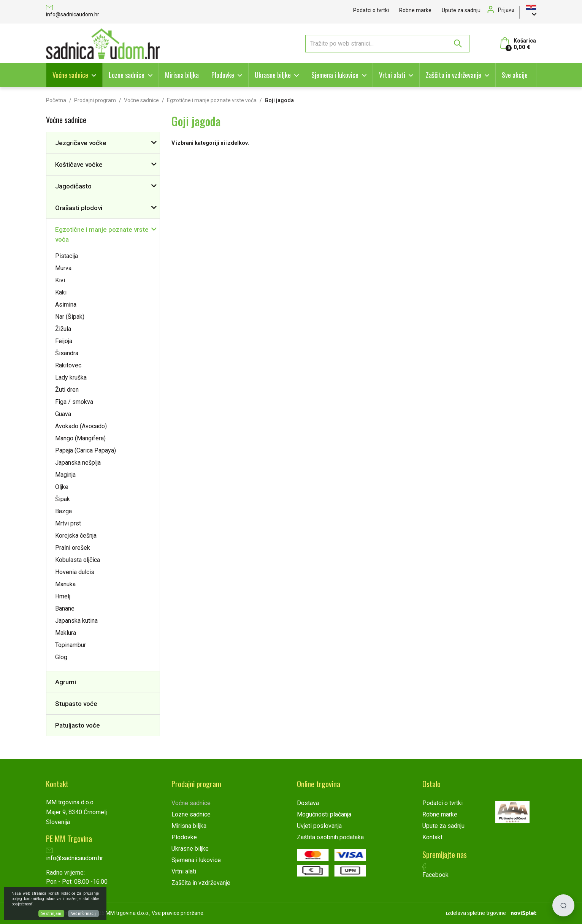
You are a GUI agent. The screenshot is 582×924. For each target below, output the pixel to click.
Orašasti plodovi (79, 208)
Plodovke (223, 75)
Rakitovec (68, 365)
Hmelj (63, 596)
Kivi (60, 280)
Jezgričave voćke (81, 143)
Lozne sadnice (127, 75)
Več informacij (83, 914)
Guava (63, 414)
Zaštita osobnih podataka (330, 837)
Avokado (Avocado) (81, 426)
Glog (61, 657)
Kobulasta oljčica (78, 560)
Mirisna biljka (182, 75)
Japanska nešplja (78, 463)
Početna (56, 100)
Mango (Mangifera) (80, 438)
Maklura (66, 633)
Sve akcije (515, 75)
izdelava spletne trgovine (476, 913)
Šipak (63, 499)
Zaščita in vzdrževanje (454, 75)
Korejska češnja (76, 536)
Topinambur (71, 645)
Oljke (62, 487)
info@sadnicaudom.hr (73, 12)
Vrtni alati (392, 75)
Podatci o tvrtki (371, 10)
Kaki (61, 292)
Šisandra (67, 353)
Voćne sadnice (70, 75)
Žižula (63, 329)
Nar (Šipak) (70, 317)
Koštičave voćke (79, 165)
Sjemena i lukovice (335, 75)
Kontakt (432, 837)
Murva (63, 268)
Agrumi (66, 682)
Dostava (308, 803)
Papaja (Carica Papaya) (86, 450)
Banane (65, 608)
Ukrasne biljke (273, 75)
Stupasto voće (76, 704)
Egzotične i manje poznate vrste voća (212, 100)
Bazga (63, 511)
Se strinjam (51, 914)
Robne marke (415, 10)
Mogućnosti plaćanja (324, 814)
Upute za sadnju (461, 10)
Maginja (65, 475)
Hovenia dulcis (75, 572)
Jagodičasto (73, 186)
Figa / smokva (74, 402)
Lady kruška (71, 377)
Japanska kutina (76, 621)
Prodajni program (95, 100)
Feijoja (64, 341)
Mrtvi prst (68, 523)
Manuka (65, 584)
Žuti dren (67, 390)
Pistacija (67, 256)
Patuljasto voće (78, 725)
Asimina (66, 305)
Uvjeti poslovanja (319, 826)
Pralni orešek (73, 548)
